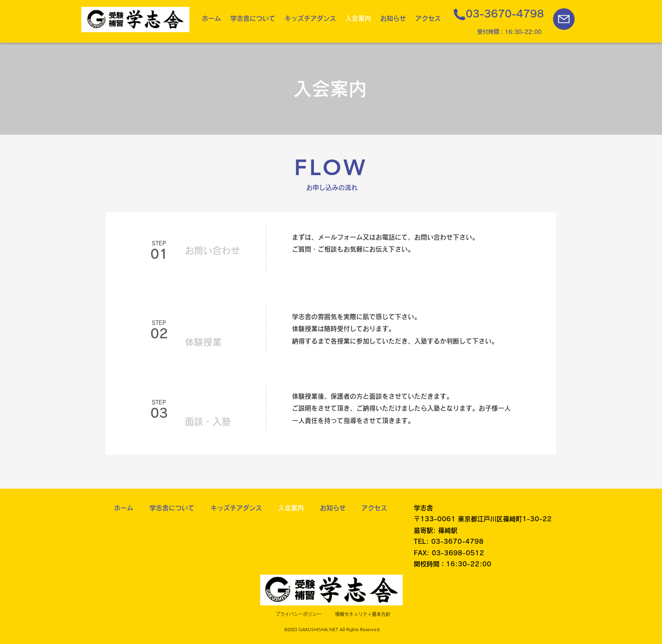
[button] (253, 19)
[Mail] (564, 19)
